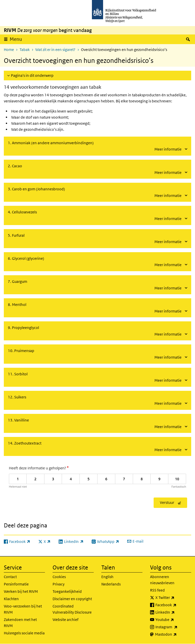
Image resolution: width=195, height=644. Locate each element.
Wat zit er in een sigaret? (55, 50)
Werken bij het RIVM (21, 591)
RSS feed (157, 590)
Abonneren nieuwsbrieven (162, 580)
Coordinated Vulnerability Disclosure (72, 609)
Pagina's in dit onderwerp (32, 75)
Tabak (25, 50)
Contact (10, 577)
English (107, 577)
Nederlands (111, 584)
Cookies (59, 577)
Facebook (173, 605)
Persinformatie (16, 584)
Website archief (66, 620)
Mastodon (173, 634)
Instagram (173, 627)
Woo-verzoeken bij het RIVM (23, 609)
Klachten (11, 599)
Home (9, 50)
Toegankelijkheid (67, 591)
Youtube (173, 620)
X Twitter (173, 598)
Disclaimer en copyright (72, 599)
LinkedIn (173, 612)
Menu (16, 39)
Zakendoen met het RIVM (20, 623)
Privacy (59, 584)
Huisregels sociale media (24, 633)
